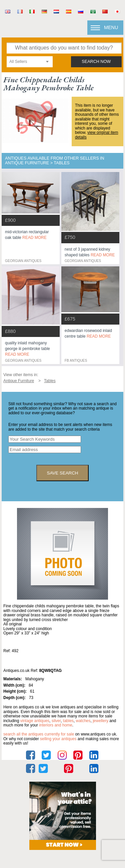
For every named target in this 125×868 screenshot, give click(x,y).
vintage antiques (35, 721)
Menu (111, 27)
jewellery (100, 721)
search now (96, 62)
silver (56, 721)
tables (68, 721)
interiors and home (55, 725)
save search (63, 473)
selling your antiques (58, 739)
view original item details (96, 135)
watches (83, 721)
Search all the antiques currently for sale (39, 734)
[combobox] (30, 62)
